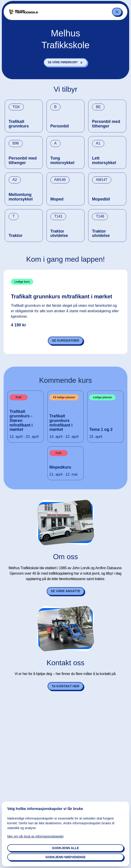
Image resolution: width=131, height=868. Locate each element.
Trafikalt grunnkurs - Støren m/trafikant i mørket (21, 421)
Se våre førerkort (65, 62)
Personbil (60, 126)
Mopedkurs (60, 467)
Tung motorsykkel (62, 161)
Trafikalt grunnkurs (19, 124)
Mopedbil (101, 199)
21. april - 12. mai (63, 474)
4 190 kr (18, 325)
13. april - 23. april (24, 437)
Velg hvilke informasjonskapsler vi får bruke (45, 809)
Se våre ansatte (65, 591)
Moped (57, 199)
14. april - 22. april (64, 437)
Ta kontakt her (65, 686)
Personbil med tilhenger (106, 124)
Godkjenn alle (65, 848)
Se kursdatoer (65, 340)
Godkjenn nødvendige (65, 857)
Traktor (16, 236)
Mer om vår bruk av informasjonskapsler (35, 836)
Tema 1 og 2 (101, 430)
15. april (96, 437)
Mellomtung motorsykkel (21, 197)
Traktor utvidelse (59, 234)
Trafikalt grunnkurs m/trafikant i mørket (62, 297)
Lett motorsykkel (104, 161)
